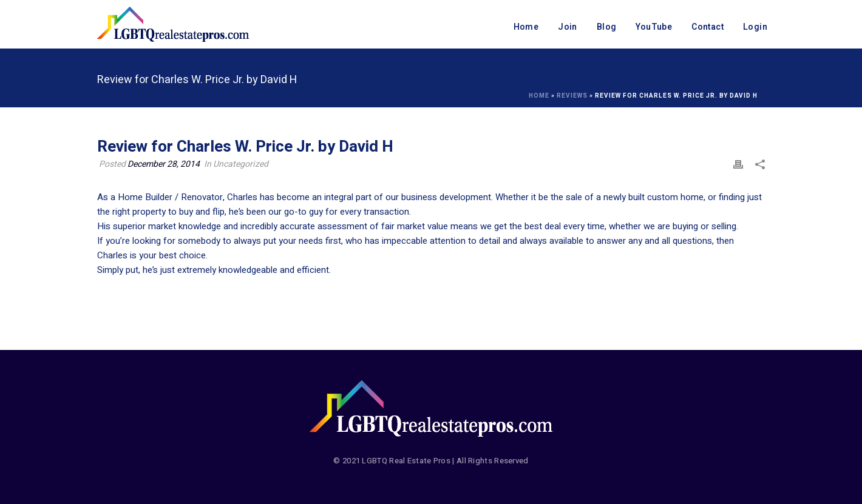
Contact (708, 27)
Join (568, 27)
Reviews (572, 96)
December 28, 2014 (164, 164)
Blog (607, 27)
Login (755, 27)
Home (526, 27)
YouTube (654, 27)
